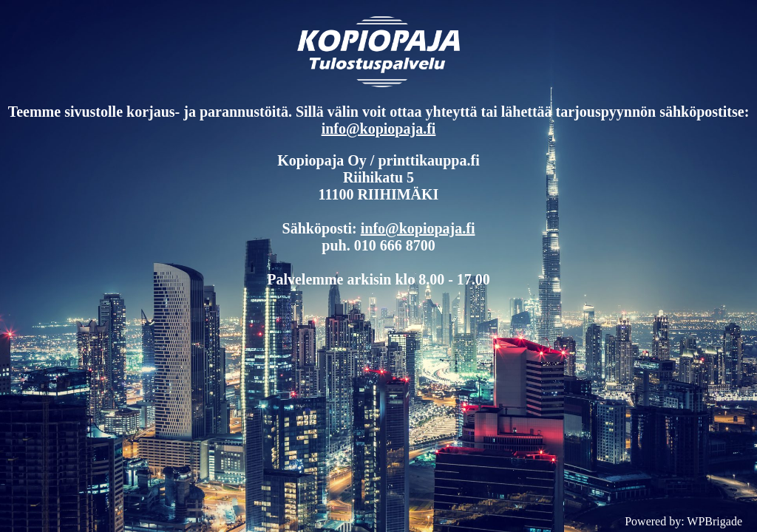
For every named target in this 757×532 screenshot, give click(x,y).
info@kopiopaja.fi (379, 129)
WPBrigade (714, 521)
